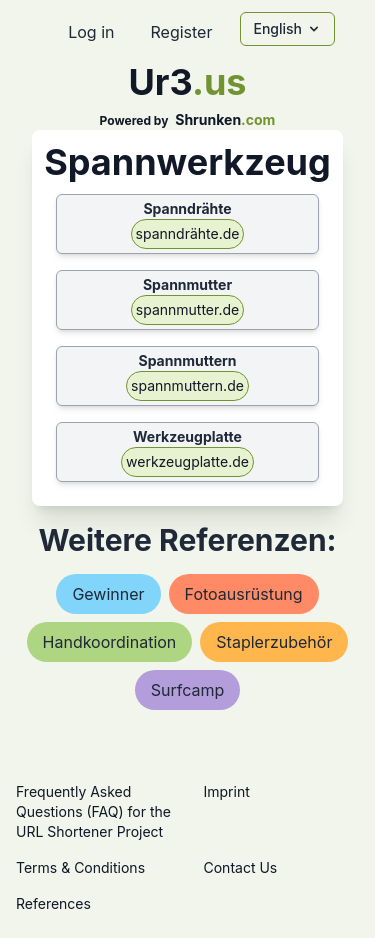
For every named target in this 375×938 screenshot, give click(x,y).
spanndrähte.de (188, 233)
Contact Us (241, 867)
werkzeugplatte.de (187, 461)
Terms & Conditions (80, 867)
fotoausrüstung (244, 594)
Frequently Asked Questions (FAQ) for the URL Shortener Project (93, 811)
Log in (91, 32)
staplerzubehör (274, 642)
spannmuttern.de (187, 385)
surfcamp (188, 690)
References (53, 903)
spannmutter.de (187, 309)
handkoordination (110, 642)
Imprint (227, 791)
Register (181, 32)
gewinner (108, 594)
